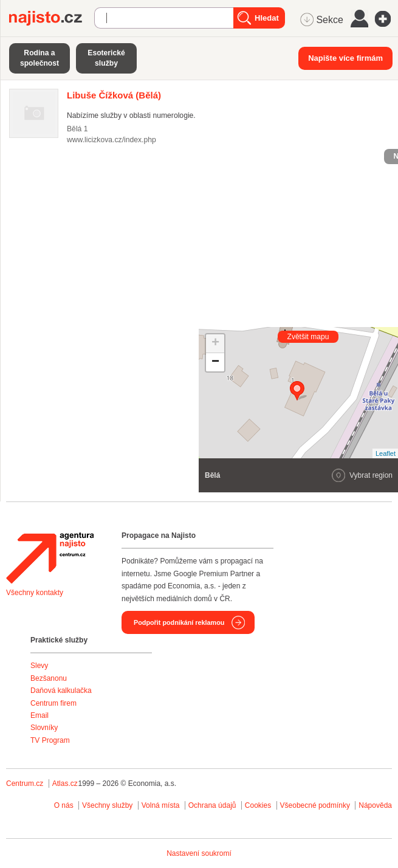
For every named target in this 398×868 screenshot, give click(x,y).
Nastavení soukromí (199, 853)
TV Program (50, 740)
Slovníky (44, 728)
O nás (64, 805)
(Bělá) (114, 95)
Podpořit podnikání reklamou (179, 622)
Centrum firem (53, 703)
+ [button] (215, 343)
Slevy (39, 666)
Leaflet (386, 453)
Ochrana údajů (212, 805)
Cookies (258, 805)
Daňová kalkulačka (61, 691)
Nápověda (375, 805)
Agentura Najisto (50, 558)
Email (39, 715)
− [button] (215, 362)
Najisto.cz (52, 18)
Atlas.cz (65, 784)
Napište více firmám (345, 58)
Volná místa (161, 805)
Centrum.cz (25, 784)
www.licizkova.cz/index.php (112, 140)
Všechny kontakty (35, 593)
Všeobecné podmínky (315, 805)
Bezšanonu (49, 678)
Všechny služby (108, 805)
